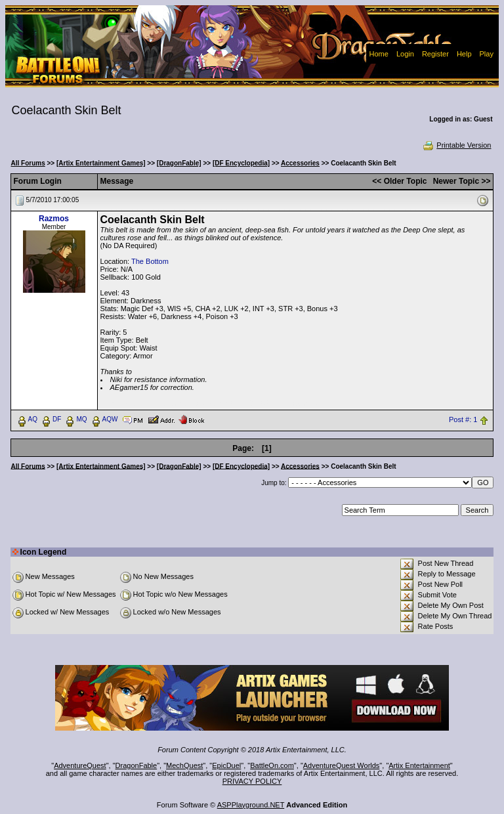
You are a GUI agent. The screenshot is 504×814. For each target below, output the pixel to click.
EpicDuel (226, 765)
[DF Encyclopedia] (241, 163)
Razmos (54, 219)
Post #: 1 (463, 419)
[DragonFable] (179, 163)
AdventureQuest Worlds (342, 765)
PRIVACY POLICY (252, 781)
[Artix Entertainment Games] (101, 163)
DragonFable (136, 765)
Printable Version (456, 145)
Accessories (300, 163)
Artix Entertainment (419, 765)
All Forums (28, 163)
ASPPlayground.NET (251, 805)
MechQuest (184, 765)
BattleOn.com (272, 765)
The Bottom (150, 261)
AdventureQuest (80, 765)
